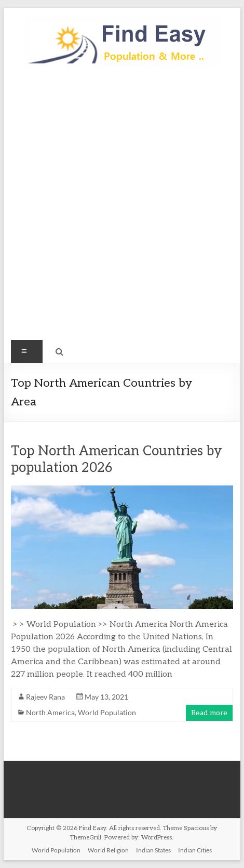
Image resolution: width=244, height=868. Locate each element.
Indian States (153, 850)
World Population (107, 712)
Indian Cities (195, 850)
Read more (209, 713)
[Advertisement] (122, 208)
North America (50, 712)
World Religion (108, 850)
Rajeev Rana (45, 697)
